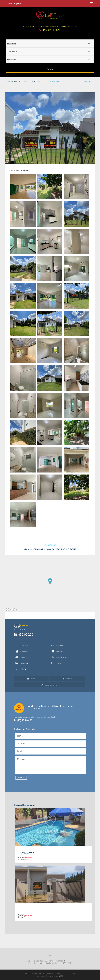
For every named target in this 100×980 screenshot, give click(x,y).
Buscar (50, 69)
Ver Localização (20, 629)
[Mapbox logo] (12, 610)
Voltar (87, 81)
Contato (31, 679)
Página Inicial (25, 81)
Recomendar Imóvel (49, 685)
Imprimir (67, 679)
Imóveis (37, 81)
